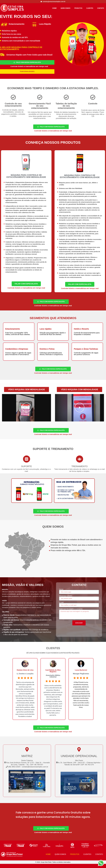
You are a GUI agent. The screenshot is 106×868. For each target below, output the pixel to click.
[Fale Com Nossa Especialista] (27, 63)
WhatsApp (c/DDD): (66, 599)
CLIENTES (90, 8)
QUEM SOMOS (65, 8)
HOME (54, 8)
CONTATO (101, 8)
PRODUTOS (78, 8)
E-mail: (62, 606)
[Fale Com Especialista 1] (26, 285)
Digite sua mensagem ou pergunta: (71, 613)
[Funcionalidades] (27, 72)
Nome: (62, 593)
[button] (27, 392)
